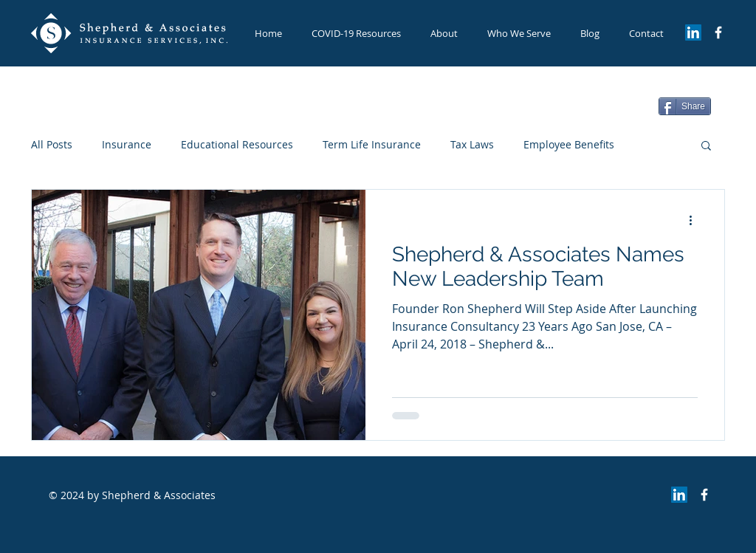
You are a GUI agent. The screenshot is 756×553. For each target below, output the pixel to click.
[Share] (685, 106)
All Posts (52, 144)
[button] (519, 34)
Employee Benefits (569, 144)
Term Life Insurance (372, 144)
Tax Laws (472, 144)
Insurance (127, 144)
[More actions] (695, 220)
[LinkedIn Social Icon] (693, 32)
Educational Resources (237, 144)
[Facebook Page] (718, 32)
